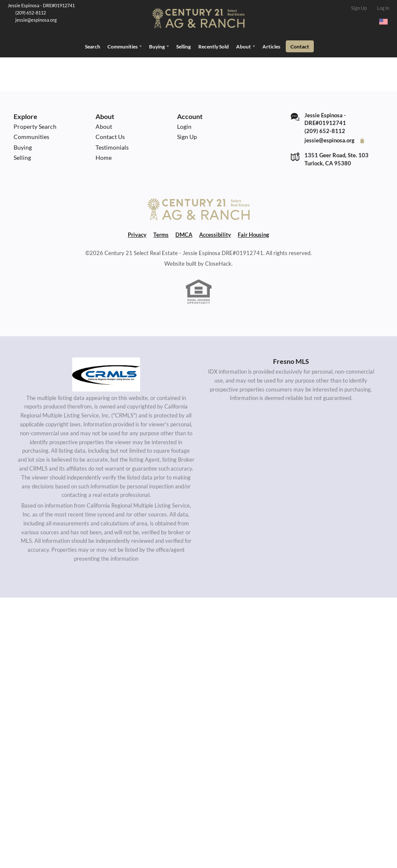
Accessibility (215, 234)
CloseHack (218, 262)
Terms (161, 234)
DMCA (184, 234)
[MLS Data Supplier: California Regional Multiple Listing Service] (106, 373)
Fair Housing (253, 234)
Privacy (137, 234)
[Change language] (383, 22)
